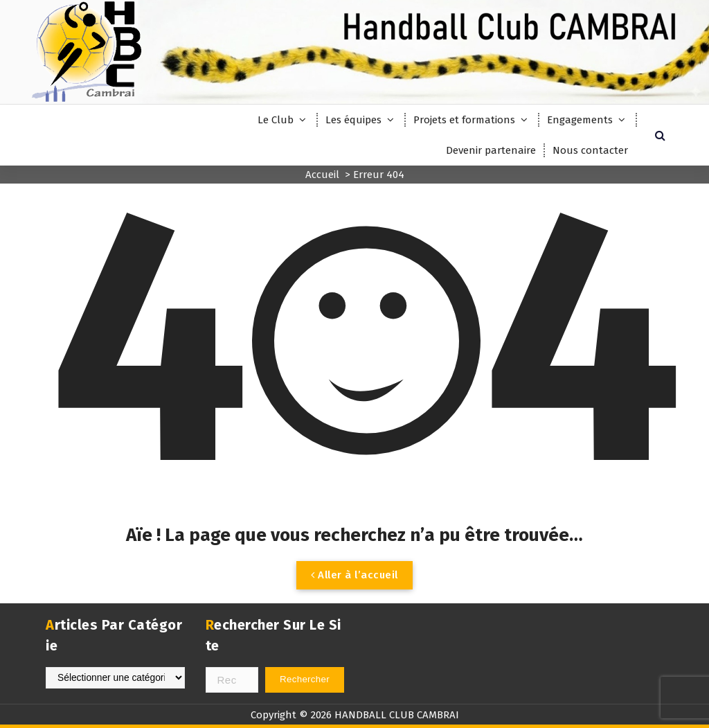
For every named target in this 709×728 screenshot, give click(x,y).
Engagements (580, 120)
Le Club (276, 120)
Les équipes (353, 120)
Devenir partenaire (491, 150)
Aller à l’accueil (354, 575)
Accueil (322, 175)
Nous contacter (590, 150)
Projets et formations (464, 120)
